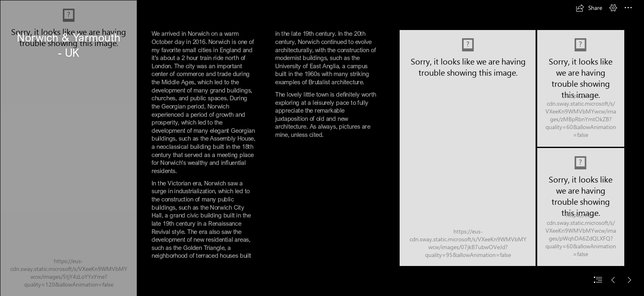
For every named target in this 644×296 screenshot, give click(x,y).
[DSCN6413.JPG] (68, 148)
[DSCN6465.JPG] (581, 207)
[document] (322, 148)
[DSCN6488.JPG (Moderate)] (468, 148)
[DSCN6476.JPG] (581, 88)
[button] (589, 8)
